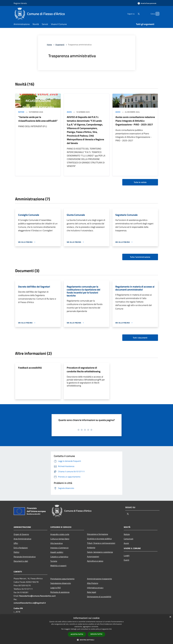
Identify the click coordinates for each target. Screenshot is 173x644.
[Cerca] (157, 14)
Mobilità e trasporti (58, 566)
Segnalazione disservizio (61, 583)
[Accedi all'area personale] (147, 3)
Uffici (16, 543)
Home (49, 45)
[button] (87, 640)
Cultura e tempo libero (60, 539)
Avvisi (69, 112)
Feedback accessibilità (30, 368)
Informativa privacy (95, 588)
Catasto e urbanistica (59, 557)
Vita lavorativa (56, 543)
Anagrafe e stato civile (60, 534)
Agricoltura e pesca (95, 561)
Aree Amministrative (22, 539)
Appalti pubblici (57, 552)
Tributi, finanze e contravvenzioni (101, 543)
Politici (16, 552)
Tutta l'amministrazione (140, 257)
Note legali (92, 592)
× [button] (170, 617)
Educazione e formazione (98, 534)
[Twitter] (134, 14)
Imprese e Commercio (59, 548)
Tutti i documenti (140, 338)
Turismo (54, 561)
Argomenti (60, 45)
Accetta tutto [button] (77, 634)
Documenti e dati (21, 561)
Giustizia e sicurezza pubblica (99, 539)
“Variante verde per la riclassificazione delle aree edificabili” (38, 119)
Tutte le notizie (140, 182)
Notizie (21, 112)
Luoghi (127, 555)
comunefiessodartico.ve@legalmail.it (30, 603)
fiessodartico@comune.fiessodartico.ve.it (37, 596)
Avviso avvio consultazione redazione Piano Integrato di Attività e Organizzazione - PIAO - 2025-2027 (135, 121)
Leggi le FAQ (56, 588)
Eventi (126, 560)
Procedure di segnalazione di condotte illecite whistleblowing (84, 369)
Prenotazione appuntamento (62, 579)
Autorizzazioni (93, 556)
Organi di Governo (21, 534)
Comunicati (129, 539)
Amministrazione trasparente (99, 579)
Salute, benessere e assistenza (100, 552)
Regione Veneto (20, 3)
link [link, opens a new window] (110, 629)
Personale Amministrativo (25, 557)
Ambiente (91, 548)
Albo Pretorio (93, 583)
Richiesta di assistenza (60, 592)
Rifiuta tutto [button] (96, 634)
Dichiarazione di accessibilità (99, 597)
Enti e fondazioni (21, 548)
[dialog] (86, 629)
